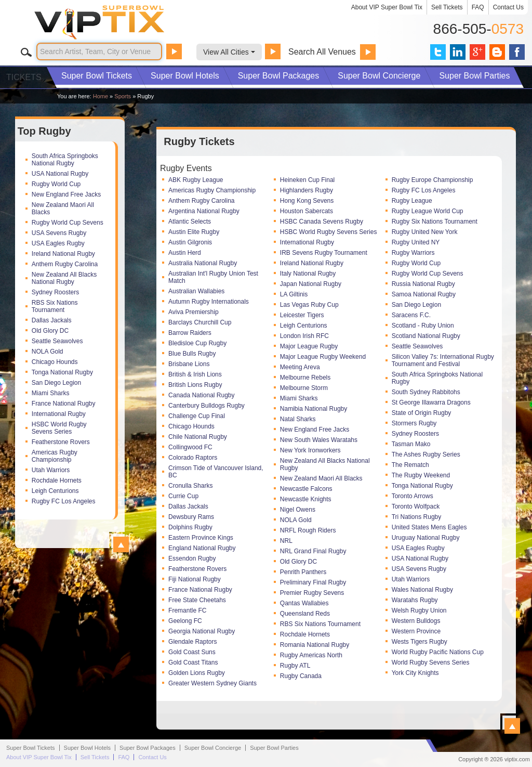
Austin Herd (185, 253)
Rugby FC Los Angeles (64, 501)
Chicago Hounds (55, 362)
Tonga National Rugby (62, 372)
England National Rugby (202, 548)
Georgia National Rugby (202, 631)
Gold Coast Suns (192, 652)
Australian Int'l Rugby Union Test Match (213, 277)
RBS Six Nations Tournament (55, 306)
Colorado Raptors (193, 458)
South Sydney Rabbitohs (426, 392)
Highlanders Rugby (307, 190)
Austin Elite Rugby (194, 232)
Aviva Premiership (193, 312)
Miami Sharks (51, 393)
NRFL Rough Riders (308, 530)
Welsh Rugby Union (419, 610)
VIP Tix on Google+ (477, 52)
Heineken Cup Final (307, 180)
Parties (474, 76)
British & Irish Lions (195, 374)
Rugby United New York (425, 232)
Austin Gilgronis (190, 242)
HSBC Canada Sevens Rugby (322, 222)
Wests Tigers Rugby (420, 642)
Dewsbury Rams (191, 517)
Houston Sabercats (307, 211)
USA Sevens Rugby (59, 233)
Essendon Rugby (192, 558)
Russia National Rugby (423, 284)
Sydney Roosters (55, 292)
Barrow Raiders (190, 333)
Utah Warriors (51, 470)
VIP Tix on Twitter (438, 52)
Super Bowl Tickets (31, 748)
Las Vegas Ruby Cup (309, 305)
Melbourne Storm (304, 388)
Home (101, 96)
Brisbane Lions (189, 364)
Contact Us (508, 7)
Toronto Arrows (413, 496)
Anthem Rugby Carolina (65, 264)
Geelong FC (185, 621)
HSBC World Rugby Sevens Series (59, 428)
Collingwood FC (190, 447)
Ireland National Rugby (63, 254)
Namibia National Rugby (314, 409)
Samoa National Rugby (424, 294)
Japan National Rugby (311, 284)
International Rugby (59, 414)
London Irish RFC (304, 336)
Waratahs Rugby (415, 600)
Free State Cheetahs (197, 600)
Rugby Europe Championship (433, 180)
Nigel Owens (298, 510)
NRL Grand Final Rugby (313, 551)
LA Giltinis (294, 294)
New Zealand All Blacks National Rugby (64, 278)
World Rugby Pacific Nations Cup (438, 652)
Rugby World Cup (56, 184)
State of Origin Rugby (422, 413)
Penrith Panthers (303, 572)
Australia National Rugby (203, 263)
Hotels (185, 76)
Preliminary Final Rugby (313, 582)
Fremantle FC (187, 610)
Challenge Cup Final (197, 416)
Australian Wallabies (196, 291)
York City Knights (415, 673)
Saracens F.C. (411, 315)
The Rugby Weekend (421, 475)
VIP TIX (123, 22)
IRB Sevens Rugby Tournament (324, 253)
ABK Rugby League (196, 180)
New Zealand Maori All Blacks (63, 209)
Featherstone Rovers (61, 442)
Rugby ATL (295, 666)
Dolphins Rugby (190, 527)
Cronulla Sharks (190, 486)
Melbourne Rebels (305, 378)
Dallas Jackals (52, 320)
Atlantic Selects (190, 222)
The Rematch (410, 465)
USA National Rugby (60, 174)
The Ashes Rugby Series (426, 454)
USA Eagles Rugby (58, 243)
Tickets (97, 76)
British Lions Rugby (195, 385)
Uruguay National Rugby (426, 538)
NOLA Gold (48, 352)
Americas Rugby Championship (55, 456)
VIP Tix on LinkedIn (458, 52)
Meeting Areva (300, 367)
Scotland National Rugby (426, 336)
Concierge (379, 76)
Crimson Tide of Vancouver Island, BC (216, 472)
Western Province (416, 631)
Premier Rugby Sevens (312, 593)
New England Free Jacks (66, 194)
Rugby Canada (301, 676)
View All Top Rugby (121, 544)
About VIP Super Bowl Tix (387, 7)
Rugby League (412, 201)
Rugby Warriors (413, 253)
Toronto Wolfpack (416, 506)
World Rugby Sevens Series (431, 662)
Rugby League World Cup (428, 211)
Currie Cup (183, 496)
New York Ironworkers (310, 450)
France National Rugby (64, 404)
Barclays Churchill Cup (200, 322)
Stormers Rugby (414, 423)
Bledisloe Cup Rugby (197, 343)
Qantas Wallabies (304, 603)
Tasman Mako (411, 444)
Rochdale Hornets (57, 480)
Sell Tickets (447, 7)
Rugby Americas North (311, 655)
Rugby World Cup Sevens (68, 223)
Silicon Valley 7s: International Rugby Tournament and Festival (443, 360)
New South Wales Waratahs (319, 440)
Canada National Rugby (201, 395)
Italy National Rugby (308, 274)
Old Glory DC (50, 331)
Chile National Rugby (198, 437)
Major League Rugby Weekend (323, 357)
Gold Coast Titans (193, 662)
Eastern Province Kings (201, 538)
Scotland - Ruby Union (423, 326)
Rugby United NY (416, 242)
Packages (279, 76)
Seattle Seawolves (57, 341)
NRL (286, 541)
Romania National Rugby (315, 645)
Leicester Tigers (302, 315)
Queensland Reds (305, 614)
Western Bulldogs (416, 621)
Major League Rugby (309, 346)
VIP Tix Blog (497, 52)
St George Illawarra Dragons (431, 402)
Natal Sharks (298, 419)
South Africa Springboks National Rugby (65, 160)
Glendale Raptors (192, 642)
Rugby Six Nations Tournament (435, 222)
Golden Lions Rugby (197, 673)
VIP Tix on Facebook (517, 52)
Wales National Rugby (422, 590)
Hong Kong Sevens (307, 201)
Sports (123, 96)
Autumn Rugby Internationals (209, 302)
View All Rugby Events (512, 726)
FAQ (478, 7)
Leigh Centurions (55, 491)
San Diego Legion (56, 383)
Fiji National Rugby (195, 579)
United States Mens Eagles (429, 527)
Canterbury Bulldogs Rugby (207, 406)
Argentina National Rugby (204, 211)
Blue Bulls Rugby (192, 354)
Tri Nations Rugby (417, 517)
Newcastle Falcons (306, 489)
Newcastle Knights (306, 499)
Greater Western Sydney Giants (212, 683)
